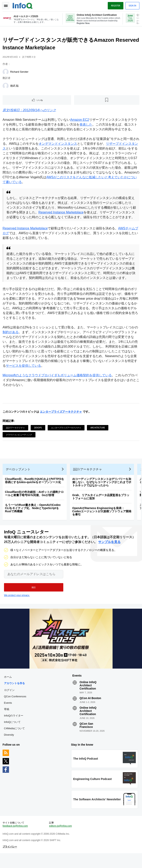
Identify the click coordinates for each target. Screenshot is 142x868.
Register (115, 6)
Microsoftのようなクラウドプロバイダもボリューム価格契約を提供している (58, 381)
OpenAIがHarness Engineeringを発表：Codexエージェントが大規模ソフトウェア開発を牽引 (102, 520)
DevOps (38, 434)
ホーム (9, 688)
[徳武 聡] (6, 87)
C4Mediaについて (15, 739)
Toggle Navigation (6, 6)
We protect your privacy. (17, 605)
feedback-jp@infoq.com (16, 839)
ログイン (10, 701)
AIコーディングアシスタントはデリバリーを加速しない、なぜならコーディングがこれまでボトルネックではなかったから (102, 491)
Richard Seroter (20, 73)
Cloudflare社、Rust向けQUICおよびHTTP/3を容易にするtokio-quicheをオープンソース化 (35, 489)
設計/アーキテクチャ (16, 434)
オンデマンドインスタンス (62, 145)
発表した (87, 126)
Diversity (10, 746)
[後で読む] (107, 101)
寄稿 (7, 720)
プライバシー (10, 860)
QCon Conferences (16, 707)
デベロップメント (19, 478)
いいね (40, 101)
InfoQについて (13, 733)
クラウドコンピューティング (20, 441)
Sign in (132, 6)
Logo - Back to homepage (23, 5)
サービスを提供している (24, 372)
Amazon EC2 (80, 121)
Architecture (98, 434)
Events (9, 714)
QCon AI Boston (90, 709)
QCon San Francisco (86, 736)
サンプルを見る (109, 552)
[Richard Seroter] (6, 73)
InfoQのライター (14, 727)
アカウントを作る (15, 694)
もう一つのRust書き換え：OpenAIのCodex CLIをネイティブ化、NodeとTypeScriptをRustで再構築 (33, 517)
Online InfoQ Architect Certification (88, 696)
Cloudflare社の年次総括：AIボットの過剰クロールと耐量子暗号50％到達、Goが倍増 (35, 502)
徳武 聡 (15, 87)
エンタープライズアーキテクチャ (61, 418)
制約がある (11, 338)
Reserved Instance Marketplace (65, 214)
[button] (34, 597)
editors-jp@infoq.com (61, 839)
